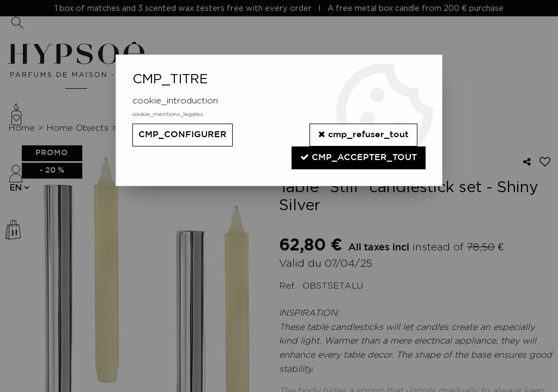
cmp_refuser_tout (363, 134)
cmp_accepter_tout (359, 157)
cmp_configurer (183, 135)
